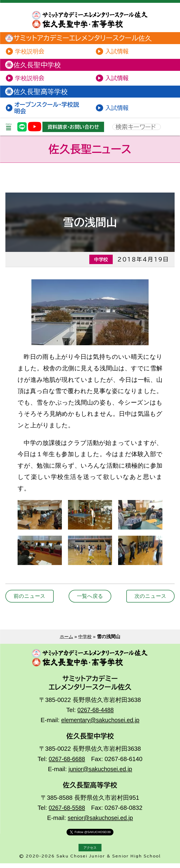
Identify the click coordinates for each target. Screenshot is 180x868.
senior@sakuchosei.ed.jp (100, 823)
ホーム (66, 641)
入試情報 (118, 52)
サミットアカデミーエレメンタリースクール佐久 (83, 38)
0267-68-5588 (67, 812)
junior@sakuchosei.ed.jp (100, 774)
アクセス (90, 852)
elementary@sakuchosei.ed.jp (100, 725)
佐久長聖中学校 (37, 66)
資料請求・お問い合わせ (75, 131)
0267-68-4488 (96, 715)
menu (9, 131)
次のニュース (149, 601)
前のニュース (31, 601)
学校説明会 (31, 52)
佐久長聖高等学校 (40, 94)
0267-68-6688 (67, 764)
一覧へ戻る (90, 601)
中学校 (85, 641)
